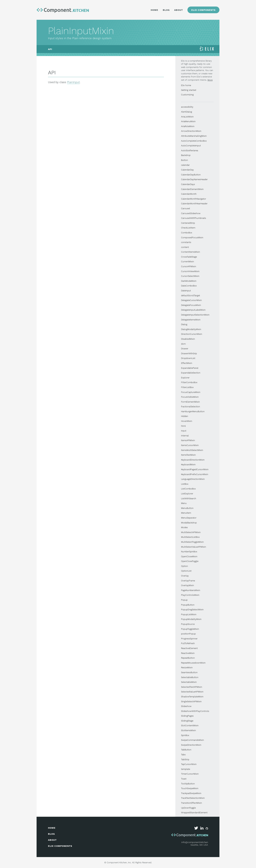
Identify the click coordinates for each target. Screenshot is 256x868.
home (52, 828)
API (50, 49)
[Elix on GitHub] (207, 829)
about (52, 840)
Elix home (186, 85)
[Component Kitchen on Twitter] (196, 829)
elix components (60, 846)
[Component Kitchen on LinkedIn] (202, 829)
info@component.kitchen (195, 842)
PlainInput (73, 82)
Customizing (187, 95)
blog (51, 834)
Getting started (189, 90)
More (210, 80)
